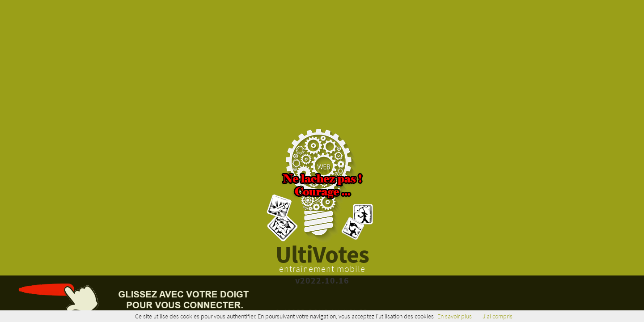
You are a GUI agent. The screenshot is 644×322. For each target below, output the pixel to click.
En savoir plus (455, 316)
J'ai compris (498, 316)
